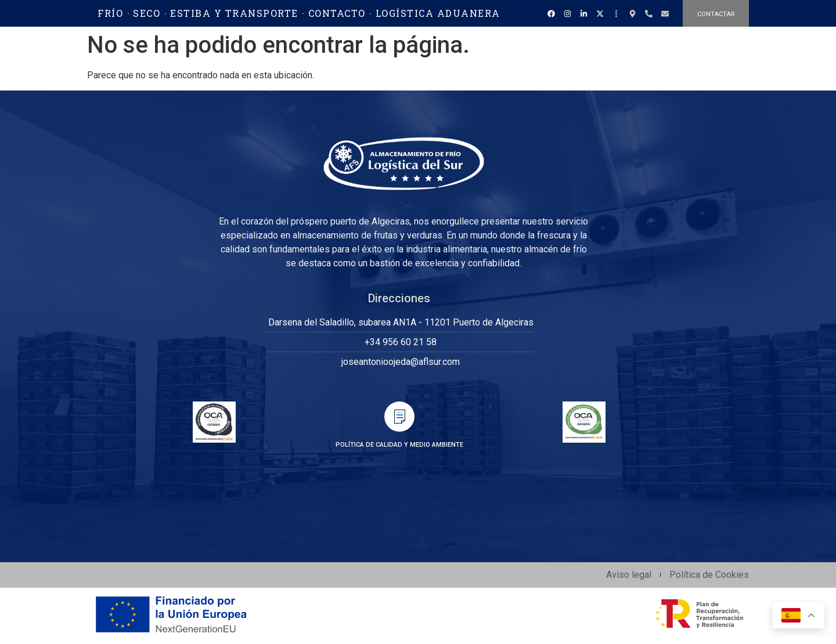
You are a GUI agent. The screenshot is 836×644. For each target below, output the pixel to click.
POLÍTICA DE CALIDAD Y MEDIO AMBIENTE (399, 445)
